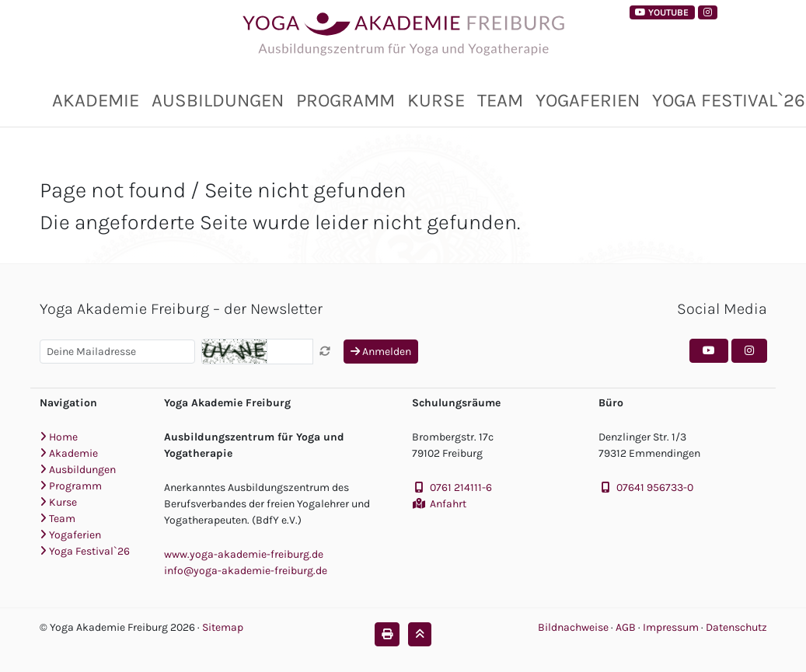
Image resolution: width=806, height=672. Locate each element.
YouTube (662, 12)
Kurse (436, 100)
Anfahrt (448, 504)
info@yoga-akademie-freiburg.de (246, 571)
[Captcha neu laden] (325, 352)
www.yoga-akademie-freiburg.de (244, 554)
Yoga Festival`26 (85, 551)
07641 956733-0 (655, 487)
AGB (627, 627)
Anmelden (381, 352)
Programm (345, 100)
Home (59, 437)
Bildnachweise (573, 627)
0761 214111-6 (461, 487)
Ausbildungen (218, 100)
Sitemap (223, 627)
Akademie (96, 100)
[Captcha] (290, 352)
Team (500, 100)
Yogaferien (588, 100)
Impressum (672, 627)
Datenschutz (736, 627)
